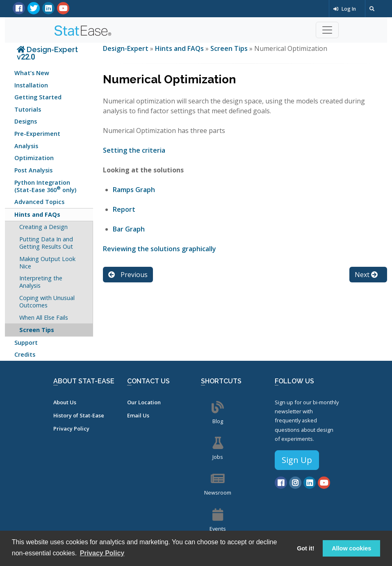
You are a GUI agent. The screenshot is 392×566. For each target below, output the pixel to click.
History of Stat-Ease (79, 415)
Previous (128, 275)
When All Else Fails (44, 317)
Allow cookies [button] (351, 548)
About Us (65, 402)
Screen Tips (37, 330)
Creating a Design (43, 227)
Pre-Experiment (37, 134)
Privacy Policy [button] (102, 553)
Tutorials (28, 109)
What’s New (32, 73)
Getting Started (38, 97)
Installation (31, 85)
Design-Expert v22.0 (47, 53)
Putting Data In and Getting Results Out (46, 243)
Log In (345, 9)
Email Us (138, 415)
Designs (26, 121)
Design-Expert (126, 48)
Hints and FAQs (37, 214)
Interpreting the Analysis (41, 282)
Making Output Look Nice (47, 262)
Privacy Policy (71, 429)
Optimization (34, 158)
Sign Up (297, 460)
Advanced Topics (39, 202)
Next (366, 275)
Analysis (26, 146)
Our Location (144, 402)
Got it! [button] (305, 548)
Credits (25, 354)
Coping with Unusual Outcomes (47, 301)
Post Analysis (33, 170)
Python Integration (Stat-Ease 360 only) (45, 186)
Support (26, 343)
